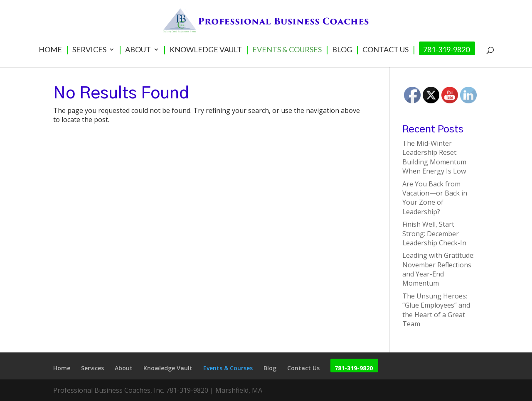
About (138, 50)
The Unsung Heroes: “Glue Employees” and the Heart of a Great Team (436, 310)
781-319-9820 (446, 50)
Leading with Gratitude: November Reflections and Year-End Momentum (438, 269)
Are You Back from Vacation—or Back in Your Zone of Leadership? (435, 198)
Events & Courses (287, 50)
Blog (342, 50)
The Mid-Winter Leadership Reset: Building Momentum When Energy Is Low (434, 157)
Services (89, 50)
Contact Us (385, 50)
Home (50, 50)
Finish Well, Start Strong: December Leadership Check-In (434, 234)
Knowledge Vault (206, 50)
